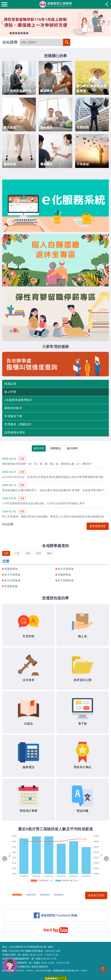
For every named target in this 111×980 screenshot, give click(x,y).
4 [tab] (19, 33)
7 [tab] (27, 33)
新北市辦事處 (12, 575)
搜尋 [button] (67, 42)
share (107, 4)
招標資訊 (55, 448)
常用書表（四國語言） (19, 424)
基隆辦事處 (11, 569)
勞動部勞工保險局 (55, 4)
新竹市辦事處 (12, 580)
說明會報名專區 (15, 432)
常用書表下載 (13, 416)
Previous (3, 23)
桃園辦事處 (64, 575)
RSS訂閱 (8, 524)
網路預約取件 (13, 408)
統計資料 (72, 448)
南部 (28, 553)
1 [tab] (11, 33)
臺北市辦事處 (66, 569)
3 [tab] (16, 33)
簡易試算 (10, 384)
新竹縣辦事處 (66, 580)
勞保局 (48, 930)
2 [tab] (13, 33)
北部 (6, 553)
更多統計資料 (96, 895)
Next (108, 23)
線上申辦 (10, 392)
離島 (50, 553)
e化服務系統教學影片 (18, 400)
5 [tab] (22, 33)
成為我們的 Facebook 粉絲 (59, 915)
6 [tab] (24, 33)
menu (4, 4)
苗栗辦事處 (11, 586)
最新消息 (39, 448)
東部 (39, 553)
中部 (17, 553)
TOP (103, 969)
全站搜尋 (10, 42)
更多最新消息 (98, 526)
